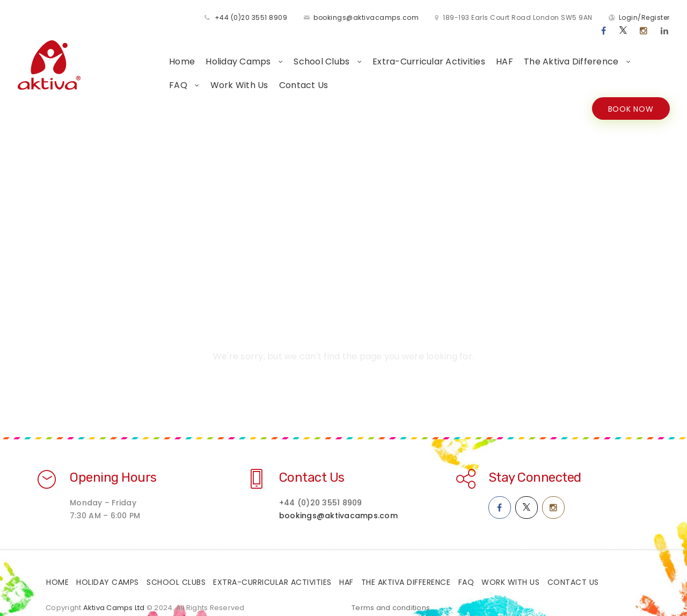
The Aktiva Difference (525, 49)
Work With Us (151, 72)
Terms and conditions (391, 595)
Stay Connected (535, 465)
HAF (457, 49)
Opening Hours (113, 465)
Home (135, 49)
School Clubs (275, 49)
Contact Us (215, 72)
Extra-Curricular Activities (382, 49)
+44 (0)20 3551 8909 (164, 18)
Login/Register (557, 18)
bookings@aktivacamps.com (279, 18)
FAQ (604, 49)
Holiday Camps (192, 49)
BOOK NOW (629, 96)
